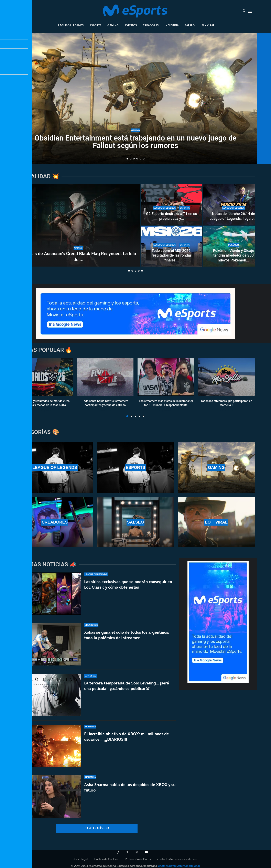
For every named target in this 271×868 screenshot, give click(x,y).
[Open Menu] (250, 11)
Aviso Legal (81, 859)
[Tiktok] (118, 852)
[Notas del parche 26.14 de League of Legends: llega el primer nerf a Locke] (234, 205)
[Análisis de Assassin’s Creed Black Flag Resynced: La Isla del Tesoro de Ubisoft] (78, 225)
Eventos (131, 25)
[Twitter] (128, 852)
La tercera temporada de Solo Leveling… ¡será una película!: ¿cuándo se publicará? (127, 686)
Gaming (113, 25)
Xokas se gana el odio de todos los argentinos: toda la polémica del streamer (127, 635)
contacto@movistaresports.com (177, 859)
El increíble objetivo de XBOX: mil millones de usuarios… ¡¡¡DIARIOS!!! (127, 737)
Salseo (190, 25)
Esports (95, 25)
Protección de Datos (138, 859)
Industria (172, 25)
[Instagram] (137, 852)
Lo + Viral (208, 25)
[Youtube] (146, 852)
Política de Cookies (106, 859)
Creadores (151, 25)
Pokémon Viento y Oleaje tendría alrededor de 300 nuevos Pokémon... (234, 255)
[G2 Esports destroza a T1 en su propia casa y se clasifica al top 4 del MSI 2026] (172, 205)
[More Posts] (97, 828)
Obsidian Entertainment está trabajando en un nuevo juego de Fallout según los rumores (135, 142)
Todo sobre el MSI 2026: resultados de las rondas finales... (172, 255)
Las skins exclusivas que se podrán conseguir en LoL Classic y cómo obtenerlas (128, 584)
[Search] (244, 11)
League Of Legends (70, 25)
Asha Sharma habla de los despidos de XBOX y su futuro (130, 787)
